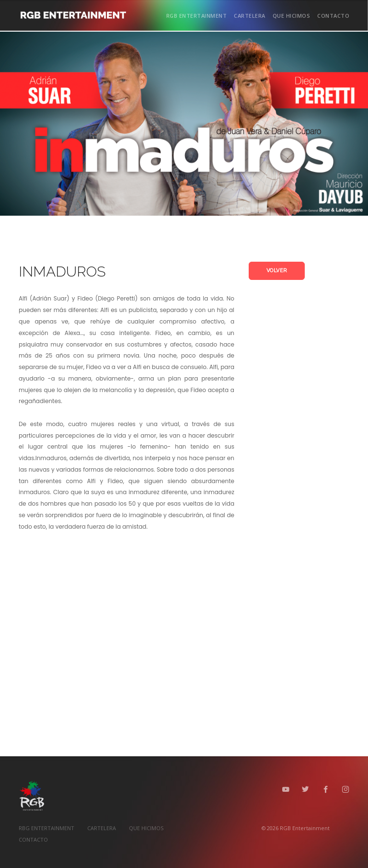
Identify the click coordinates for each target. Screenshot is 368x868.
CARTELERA (250, 16)
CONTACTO (333, 16)
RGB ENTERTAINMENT (197, 16)
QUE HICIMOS (292, 16)
